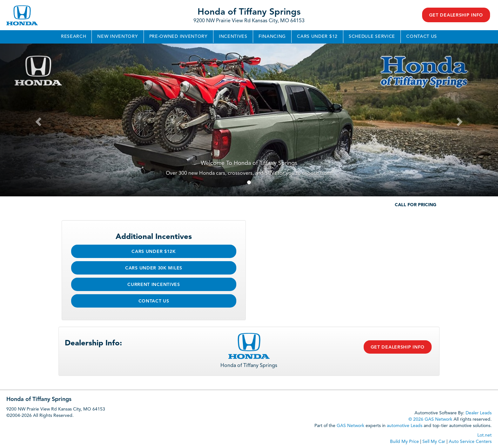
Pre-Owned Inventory (178, 37)
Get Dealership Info (456, 15)
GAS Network (350, 426)
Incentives (233, 37)
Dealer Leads (479, 413)
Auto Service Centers (470, 442)
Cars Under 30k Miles (154, 268)
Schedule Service (372, 37)
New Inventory (118, 37)
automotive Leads (405, 426)
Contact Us (422, 37)
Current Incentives (154, 285)
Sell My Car (434, 442)
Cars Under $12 (317, 37)
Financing (272, 37)
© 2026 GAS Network (430, 419)
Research (74, 37)
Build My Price (404, 442)
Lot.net (485, 435)
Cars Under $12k (154, 252)
